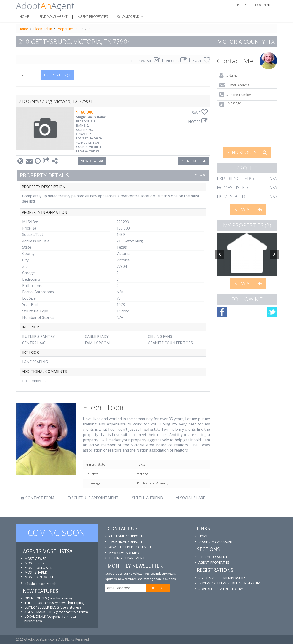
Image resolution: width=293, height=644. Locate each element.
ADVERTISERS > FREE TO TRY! (221, 589)
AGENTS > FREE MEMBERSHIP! (222, 578)
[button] (242, 5)
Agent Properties (93, 16)
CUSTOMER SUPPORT (126, 536)
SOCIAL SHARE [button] (191, 498)
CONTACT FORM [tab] (38, 498)
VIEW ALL (248, 210)
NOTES (176, 61)
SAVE (202, 61)
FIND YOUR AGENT (213, 557)
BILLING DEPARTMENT (127, 558)
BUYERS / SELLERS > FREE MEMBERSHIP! (229, 583)
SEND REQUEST (247, 152)
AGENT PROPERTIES (214, 562)
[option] (247, 254)
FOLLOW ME (145, 61)
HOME (203, 536)
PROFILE (26, 75)
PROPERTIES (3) (58, 75)
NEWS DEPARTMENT (125, 553)
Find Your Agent (53, 16)
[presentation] (247, 135)
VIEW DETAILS (92, 161)
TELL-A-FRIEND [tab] (147, 498)
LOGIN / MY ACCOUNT (216, 542)
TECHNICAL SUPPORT (126, 542)
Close (200, 175)
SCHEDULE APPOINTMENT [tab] (93, 498)
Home (24, 16)
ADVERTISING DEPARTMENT (131, 547)
